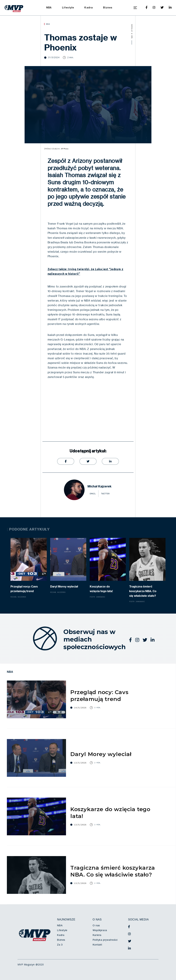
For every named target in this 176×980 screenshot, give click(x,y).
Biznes (108, 8)
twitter (105, 494)
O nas (96, 925)
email (93, 494)
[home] (14, 8)
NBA (49, 8)
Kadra (89, 8)
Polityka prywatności (105, 940)
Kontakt (97, 945)
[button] (135, 8)
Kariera (97, 935)
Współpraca (100, 930)
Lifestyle (68, 8)
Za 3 (60, 945)
